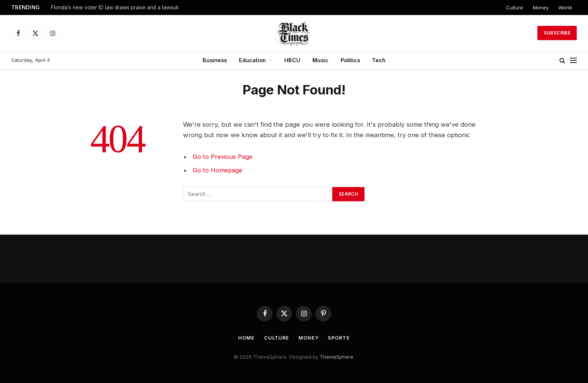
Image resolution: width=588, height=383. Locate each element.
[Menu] (573, 61)
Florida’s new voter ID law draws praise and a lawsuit (115, 7)
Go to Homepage (218, 170)
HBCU (292, 60)
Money (541, 7)
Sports (339, 338)
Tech (379, 60)
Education (252, 60)
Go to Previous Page (223, 157)
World (565, 7)
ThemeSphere (337, 357)
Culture (514, 7)
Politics (350, 60)
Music (320, 60)
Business (215, 60)
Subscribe (557, 33)
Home (245, 338)
